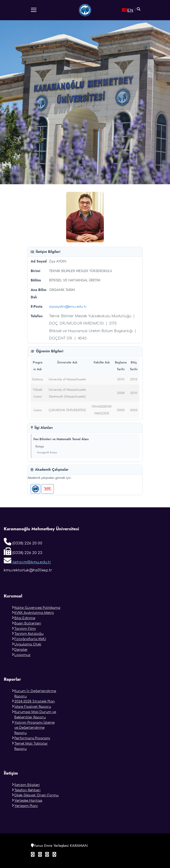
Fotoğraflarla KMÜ (30, 639)
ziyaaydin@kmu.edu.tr (68, 307)
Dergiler (21, 650)
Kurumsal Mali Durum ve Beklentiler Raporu (35, 715)
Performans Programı (32, 738)
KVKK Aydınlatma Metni (34, 613)
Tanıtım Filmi (25, 629)
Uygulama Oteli (28, 644)
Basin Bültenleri (28, 623)
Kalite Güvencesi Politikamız (37, 608)
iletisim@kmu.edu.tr (27, 561)
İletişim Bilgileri (27, 785)
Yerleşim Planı (26, 806)
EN (128, 10)
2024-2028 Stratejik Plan (35, 701)
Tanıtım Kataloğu (29, 634)
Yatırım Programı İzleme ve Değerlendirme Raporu (34, 728)
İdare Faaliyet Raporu (33, 707)
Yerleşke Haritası (28, 801)
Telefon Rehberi (27, 790)
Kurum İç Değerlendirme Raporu (35, 694)
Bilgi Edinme (25, 618)
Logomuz (22, 655)
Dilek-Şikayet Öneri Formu (36, 795)
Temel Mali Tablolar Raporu (31, 746)
